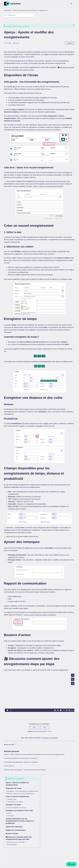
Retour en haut (10, 744)
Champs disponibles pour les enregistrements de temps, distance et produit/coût (20, 821)
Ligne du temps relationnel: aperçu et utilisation (40, 615)
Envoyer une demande (50, 738)
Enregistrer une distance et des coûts (19, 810)
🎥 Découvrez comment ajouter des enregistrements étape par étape (19, 838)
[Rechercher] (19, 15)
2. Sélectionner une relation (15, 802)
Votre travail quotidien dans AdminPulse (25, 10)
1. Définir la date (11, 799)
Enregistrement (43, 10)
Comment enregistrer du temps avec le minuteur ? (21, 758)
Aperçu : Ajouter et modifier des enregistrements (17, 784)
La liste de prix (9, 766)
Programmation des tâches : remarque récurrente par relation (25, 770)
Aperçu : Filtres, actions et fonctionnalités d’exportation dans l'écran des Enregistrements (34, 754)
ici (15, 536)
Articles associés (11, 845)
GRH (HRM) (50, 653)
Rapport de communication (16, 830)
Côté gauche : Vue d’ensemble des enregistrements (22, 791)
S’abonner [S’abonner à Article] (70, 43)
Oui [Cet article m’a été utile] (34, 728)
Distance (9, 813)
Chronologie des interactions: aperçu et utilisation (21, 762)
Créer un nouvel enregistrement (17, 796)
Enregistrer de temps (13, 805)
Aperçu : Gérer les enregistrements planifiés (48, 186)
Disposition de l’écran (14, 788)
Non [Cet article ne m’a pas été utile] (45, 728)
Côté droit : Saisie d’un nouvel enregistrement (20, 794)
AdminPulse (8, 10)
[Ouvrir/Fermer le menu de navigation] (71, 4)
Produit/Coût (10, 816)
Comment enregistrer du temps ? (16, 808)
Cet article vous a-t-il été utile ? (16, 842)
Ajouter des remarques (14, 827)
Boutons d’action (12, 833)
